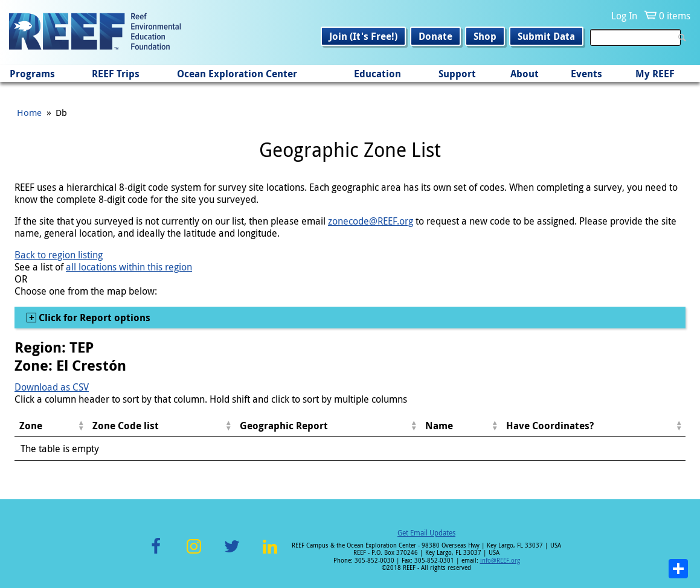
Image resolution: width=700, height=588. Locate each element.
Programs (32, 74)
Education (377, 74)
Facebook (156, 553)
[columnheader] (51, 426)
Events (586, 74)
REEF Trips (116, 74)
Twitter (232, 553)
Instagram (194, 553)
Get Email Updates (426, 532)
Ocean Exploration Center (237, 74)
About (525, 74)
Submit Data (546, 36)
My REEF (655, 74)
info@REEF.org (500, 561)
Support (457, 74)
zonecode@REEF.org (371, 221)
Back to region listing (59, 255)
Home (29, 112)
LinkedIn (270, 553)
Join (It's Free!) (363, 36)
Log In (624, 16)
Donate (435, 36)
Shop (485, 36)
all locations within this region (129, 267)
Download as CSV (52, 387)
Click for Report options (93, 318)
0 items (675, 16)
